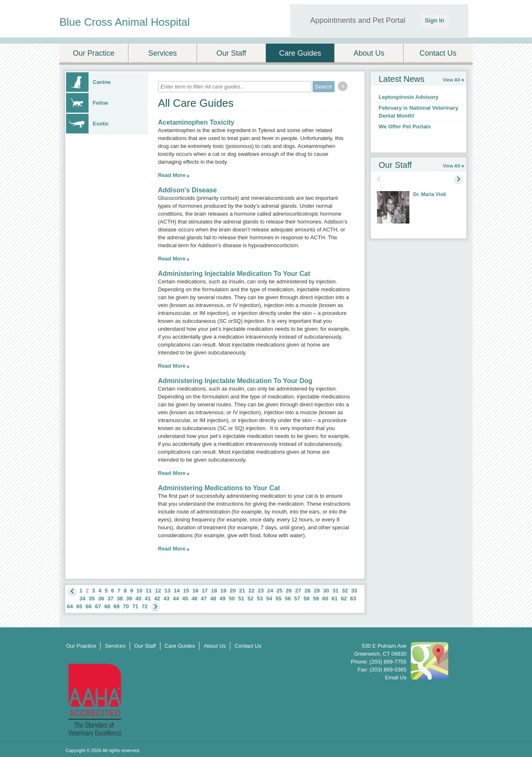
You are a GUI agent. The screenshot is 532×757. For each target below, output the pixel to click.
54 (269, 598)
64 (70, 606)
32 (345, 591)
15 (186, 591)
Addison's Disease (187, 190)
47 (204, 598)
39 (129, 598)
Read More (172, 175)
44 (176, 598)
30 (326, 591)
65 (79, 606)
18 (214, 591)
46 (195, 598)
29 (317, 591)
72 (145, 606)
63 (353, 598)
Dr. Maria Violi (430, 194)
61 (335, 598)
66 (89, 606)
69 (116, 606)
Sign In (435, 20)
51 (241, 598)
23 (261, 591)
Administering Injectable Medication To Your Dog (235, 381)
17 (204, 591)
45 (185, 598)
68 (107, 606)
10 (139, 591)
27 (298, 591)
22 (251, 591)
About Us (369, 53)
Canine (88, 82)
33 (354, 591)
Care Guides (300, 53)
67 (98, 606)
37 (110, 598)
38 (120, 598)
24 (270, 591)
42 (157, 598)
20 (233, 591)
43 (166, 598)
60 (325, 598)
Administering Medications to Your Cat (219, 488)
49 (222, 598)
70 (126, 606)
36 (101, 598)
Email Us (396, 677)
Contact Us (438, 53)
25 (279, 591)
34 (82, 598)
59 (316, 598)
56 (288, 598)
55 (278, 598)
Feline (87, 103)
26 (289, 591)
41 (148, 598)
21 (242, 591)
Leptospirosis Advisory (409, 97)
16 (195, 591)
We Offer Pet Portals (405, 127)
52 (250, 598)
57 (297, 598)
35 (91, 598)
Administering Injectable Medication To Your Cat (234, 274)
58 (306, 598)
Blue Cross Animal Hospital (125, 22)
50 (232, 598)
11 (149, 591)
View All (451, 80)
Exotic (87, 124)
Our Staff (232, 53)
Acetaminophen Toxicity (196, 122)
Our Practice (94, 53)
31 (335, 591)
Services (162, 53)
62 (344, 598)
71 (135, 606)
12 (158, 591)
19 (223, 591)
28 (308, 591)
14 (177, 591)
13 (167, 591)
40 (138, 598)
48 (213, 598)
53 (260, 598)
